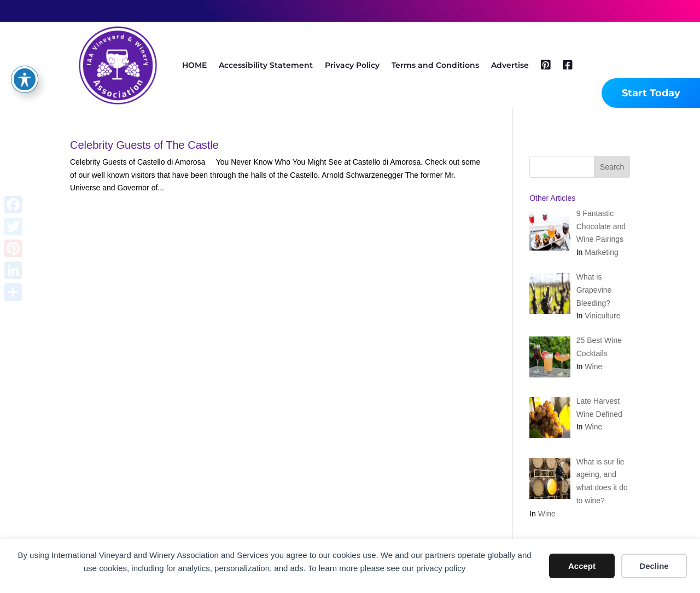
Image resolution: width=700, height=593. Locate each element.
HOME (194, 65)
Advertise (510, 65)
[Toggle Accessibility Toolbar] (25, 79)
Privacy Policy (352, 65)
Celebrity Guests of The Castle (144, 145)
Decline (654, 566)
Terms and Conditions (435, 65)
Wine (593, 367)
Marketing (601, 252)
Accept (582, 566)
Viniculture (602, 316)
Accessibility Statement (266, 65)
